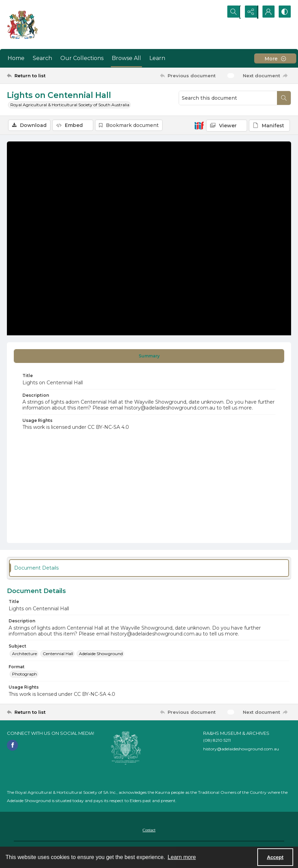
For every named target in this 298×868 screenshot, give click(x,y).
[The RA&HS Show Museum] (23, 24)
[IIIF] (199, 125)
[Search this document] (228, 98)
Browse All (126, 58)
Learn (157, 58)
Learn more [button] (182, 857)
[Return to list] (45, 76)
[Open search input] (232, 12)
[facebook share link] (12, 745)
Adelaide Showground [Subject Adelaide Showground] (101, 654)
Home (16, 58)
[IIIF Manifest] (269, 126)
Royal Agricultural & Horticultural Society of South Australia (70, 105)
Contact (149, 830)
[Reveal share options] (250, 12)
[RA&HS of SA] (126, 748)
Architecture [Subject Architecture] (24, 654)
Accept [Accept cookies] (275, 857)
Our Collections (82, 58)
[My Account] (267, 12)
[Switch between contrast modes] (284, 12)
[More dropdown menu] (275, 58)
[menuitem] (149, 830)
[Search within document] (284, 98)
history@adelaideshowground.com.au (241, 749)
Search (42, 58)
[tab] (149, 356)
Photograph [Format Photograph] (24, 674)
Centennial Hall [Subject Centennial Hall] (58, 654)
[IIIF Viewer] (227, 126)
